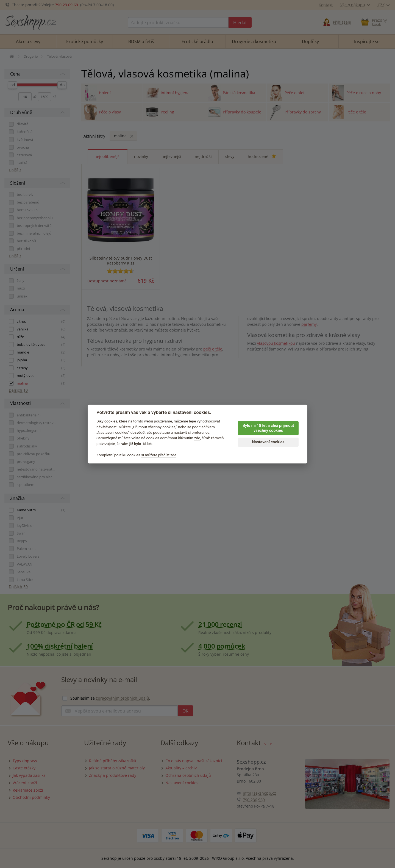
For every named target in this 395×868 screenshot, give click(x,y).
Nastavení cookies (268, 442)
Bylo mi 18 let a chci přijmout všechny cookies (268, 428)
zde (197, 438)
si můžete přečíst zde (159, 455)
